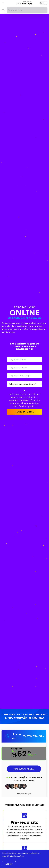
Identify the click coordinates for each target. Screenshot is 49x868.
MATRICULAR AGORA (24, 769)
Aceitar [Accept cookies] (9, 864)
